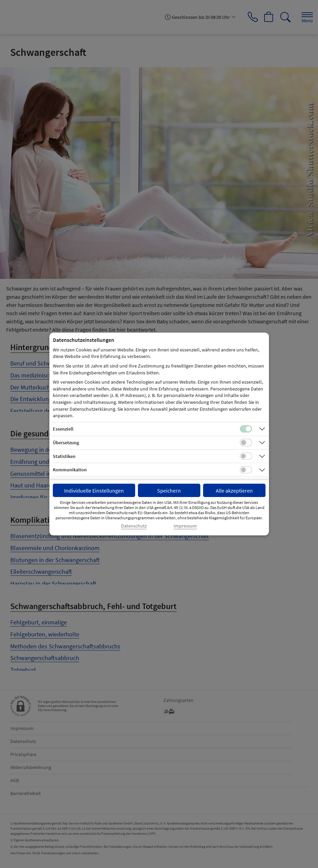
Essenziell (63, 429)
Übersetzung (66, 443)
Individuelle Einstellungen (94, 491)
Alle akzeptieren (234, 491)
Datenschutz (134, 526)
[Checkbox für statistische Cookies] (246, 456)
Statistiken (64, 456)
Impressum (185, 526)
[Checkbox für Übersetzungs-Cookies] (246, 443)
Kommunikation (70, 470)
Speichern (169, 491)
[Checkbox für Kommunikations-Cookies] (246, 470)
